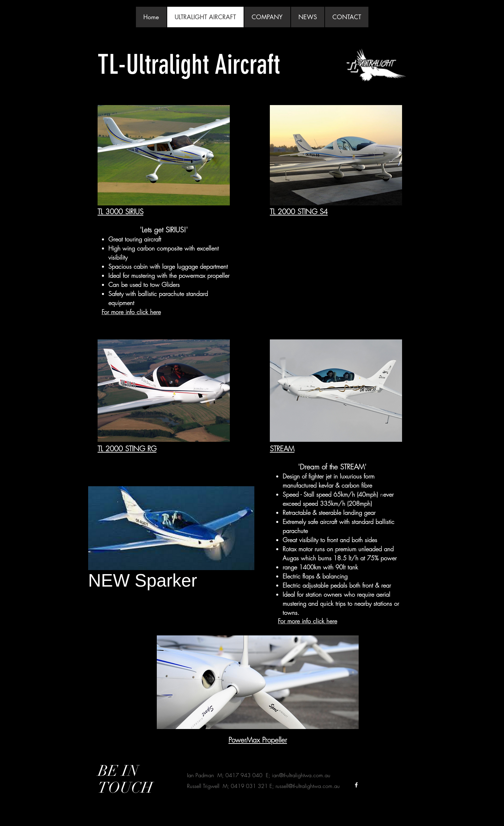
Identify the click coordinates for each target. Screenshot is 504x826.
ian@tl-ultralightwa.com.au (301, 775)
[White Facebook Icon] (356, 785)
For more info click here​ (131, 312)
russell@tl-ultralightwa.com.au (308, 786)
